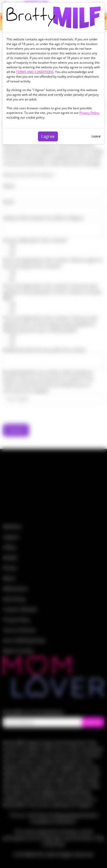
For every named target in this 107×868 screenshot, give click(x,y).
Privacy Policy (89, 113)
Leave (96, 136)
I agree (48, 136)
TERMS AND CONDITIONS (35, 72)
